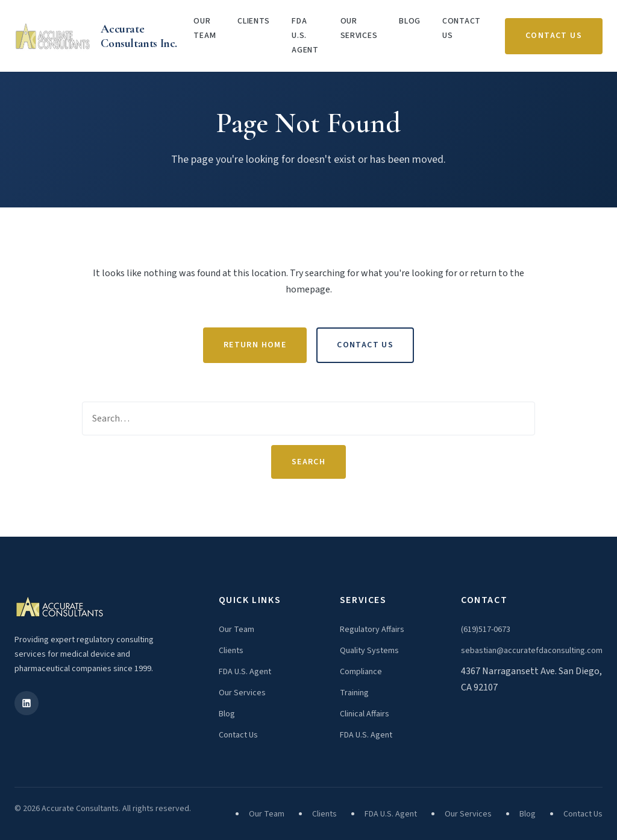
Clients (254, 21)
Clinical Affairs (365, 714)
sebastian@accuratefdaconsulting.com (532, 651)
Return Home (255, 345)
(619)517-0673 (486, 630)
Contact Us (462, 28)
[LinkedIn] (27, 703)
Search (308, 462)
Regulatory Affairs (372, 630)
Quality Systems (369, 651)
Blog (410, 21)
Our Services (359, 28)
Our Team (205, 28)
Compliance (361, 672)
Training (354, 693)
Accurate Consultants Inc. (139, 36)
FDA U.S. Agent (305, 36)
